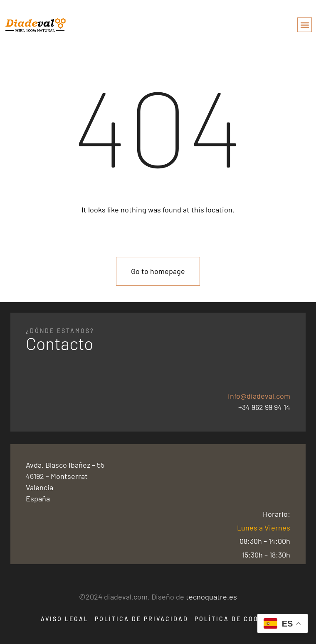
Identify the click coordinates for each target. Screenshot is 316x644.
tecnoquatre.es (211, 597)
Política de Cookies (235, 619)
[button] (305, 25)
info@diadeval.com (259, 396)
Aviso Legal (65, 619)
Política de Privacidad (142, 619)
